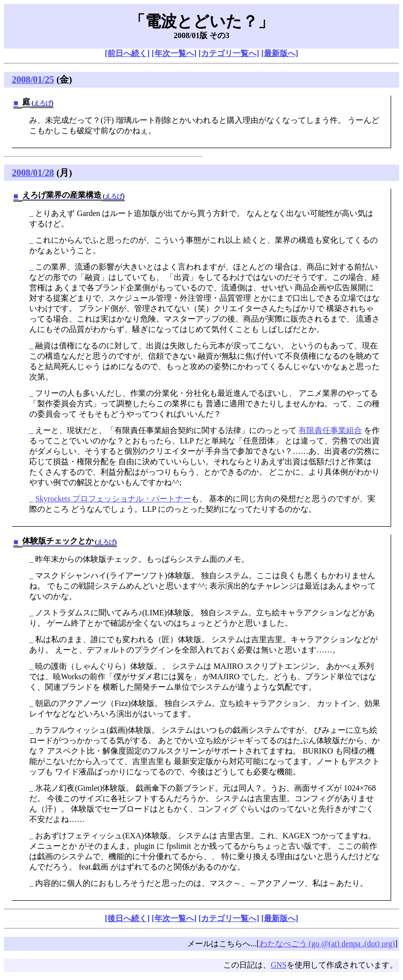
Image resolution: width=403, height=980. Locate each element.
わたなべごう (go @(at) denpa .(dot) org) (327, 944)
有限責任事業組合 (330, 430)
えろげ (43, 103)
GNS (279, 965)
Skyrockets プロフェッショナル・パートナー (113, 499)
